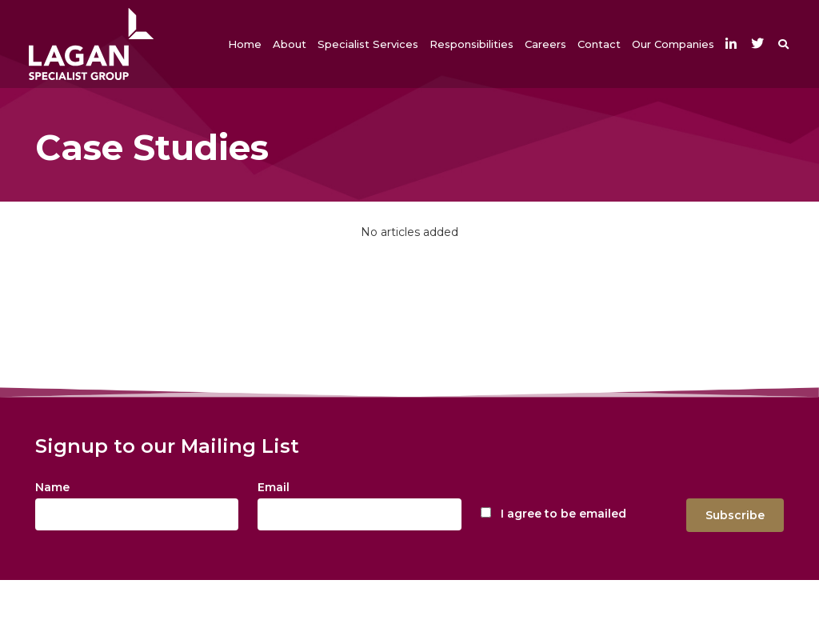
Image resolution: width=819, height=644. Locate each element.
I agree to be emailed (563, 514)
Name (52, 487)
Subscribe (735, 515)
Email (274, 487)
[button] (290, 44)
